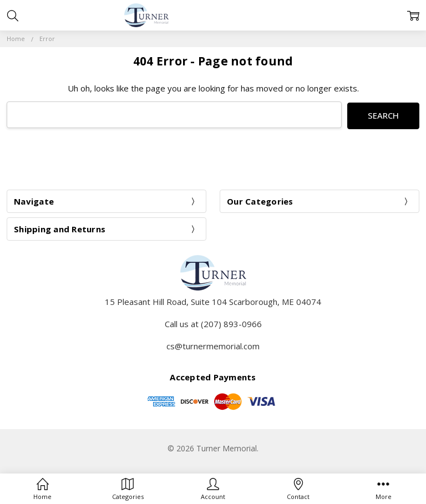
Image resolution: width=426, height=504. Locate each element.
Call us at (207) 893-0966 (213, 323)
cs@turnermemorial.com (213, 345)
